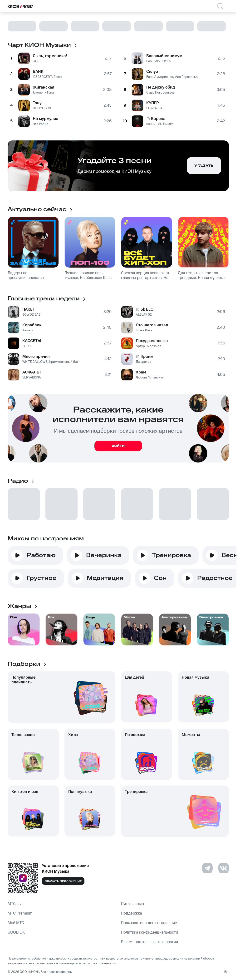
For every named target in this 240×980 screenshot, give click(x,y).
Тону (37, 103)
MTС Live (16, 904)
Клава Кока (144, 330)
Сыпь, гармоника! (50, 56)
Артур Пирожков (148, 346)
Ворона (158, 119)
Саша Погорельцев (160, 93)
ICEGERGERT (42, 77)
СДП (36, 61)
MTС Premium (20, 913)
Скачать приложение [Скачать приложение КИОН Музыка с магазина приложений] (63, 881)
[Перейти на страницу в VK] (224, 868)
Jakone (38, 93)
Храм (141, 372)
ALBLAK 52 (144, 315)
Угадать (204, 166)
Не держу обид (161, 87)
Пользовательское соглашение (149, 923)
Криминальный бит (64, 362)
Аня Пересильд (186, 77)
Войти (118, 446)
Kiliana (49, 93)
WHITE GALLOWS (35, 362)
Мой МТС (16, 923)
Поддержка (132, 913)
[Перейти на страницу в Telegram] (207, 868)
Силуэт (153, 72)
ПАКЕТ (29, 309)
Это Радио (41, 124)
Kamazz (28, 330)
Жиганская (44, 87)
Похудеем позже (152, 341)
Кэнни (151, 124)
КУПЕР (153, 103)
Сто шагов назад (152, 325)
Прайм (147, 357)
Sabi (149, 61)
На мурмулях (45, 119)
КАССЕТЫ (32, 341)
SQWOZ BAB (155, 108)
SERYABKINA (32, 378)
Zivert (58, 77)
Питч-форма (132, 904)
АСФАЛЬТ (32, 372)
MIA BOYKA (163, 61)
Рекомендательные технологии (149, 942)
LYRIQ (27, 346)
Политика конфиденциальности (149, 932)
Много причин (36, 357)
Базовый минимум (164, 56)
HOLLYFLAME (42, 108)
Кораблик (32, 325)
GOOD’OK (16, 932)
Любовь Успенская (150, 378)
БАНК (38, 72)
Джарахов (143, 362)
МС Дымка (165, 124)
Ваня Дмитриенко (160, 77)
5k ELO (147, 309)
